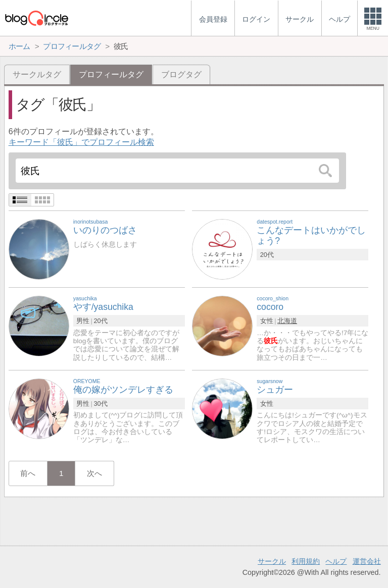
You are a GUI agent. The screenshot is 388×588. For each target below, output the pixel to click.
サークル (272, 561)
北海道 (287, 321)
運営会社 (367, 561)
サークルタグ (37, 74)
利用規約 (306, 561)
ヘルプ (336, 561)
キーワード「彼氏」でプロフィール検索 (81, 142)
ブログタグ (181, 74)
